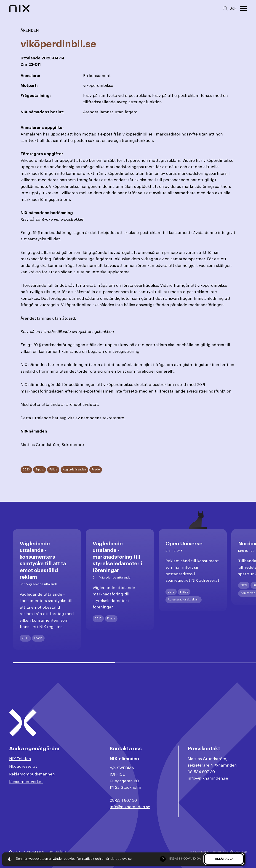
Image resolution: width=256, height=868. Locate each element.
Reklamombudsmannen (32, 774)
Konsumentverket (26, 782)
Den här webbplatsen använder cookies (46, 859)
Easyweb (239, 852)
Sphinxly (201, 852)
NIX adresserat (23, 766)
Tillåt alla (224, 859)
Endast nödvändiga (185, 859)
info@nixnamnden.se (130, 807)
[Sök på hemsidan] (229, 8)
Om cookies (57, 852)
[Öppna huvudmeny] (243, 8)
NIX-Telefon (20, 759)
